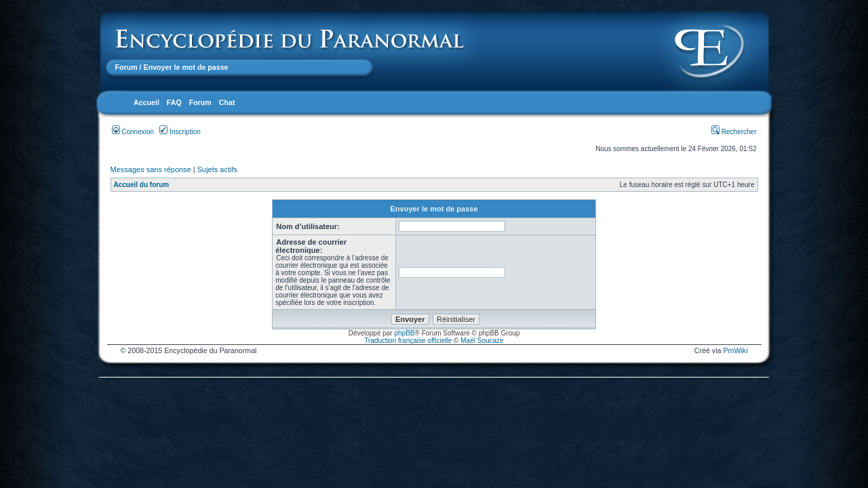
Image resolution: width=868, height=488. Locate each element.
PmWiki (735, 350)
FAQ (174, 102)
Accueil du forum (142, 185)
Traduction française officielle (408, 341)
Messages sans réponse (151, 169)
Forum (126, 67)
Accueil (146, 102)
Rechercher (734, 132)
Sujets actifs (217, 169)
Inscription (180, 132)
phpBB (404, 333)
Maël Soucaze (482, 341)
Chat (227, 102)
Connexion (133, 132)
